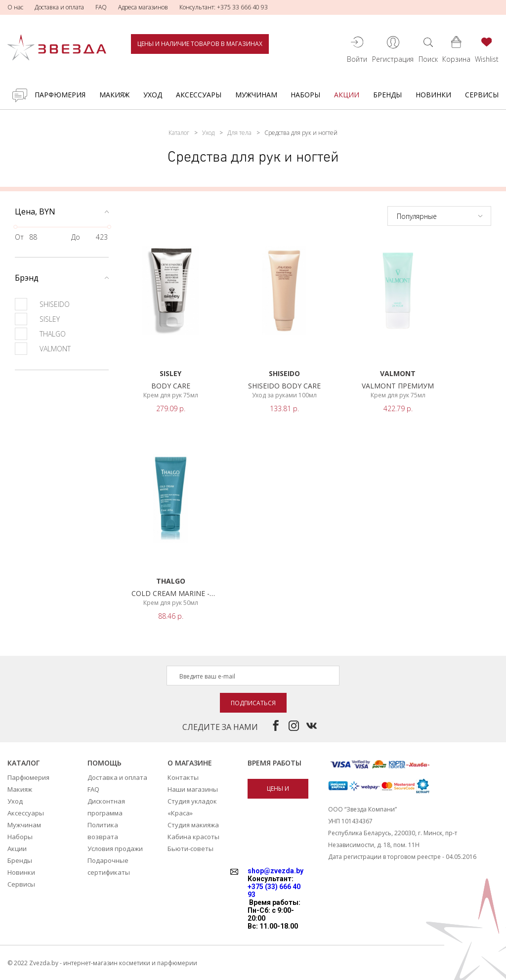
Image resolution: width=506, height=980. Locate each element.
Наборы (305, 95)
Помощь (105, 763)
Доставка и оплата (59, 7)
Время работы (274, 763)
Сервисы (482, 95)
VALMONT (43, 349)
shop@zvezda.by (275, 871)
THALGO (40, 334)
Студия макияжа (193, 825)
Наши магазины (193, 789)
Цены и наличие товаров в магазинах (200, 44)
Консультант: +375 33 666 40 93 (224, 7)
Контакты (183, 777)
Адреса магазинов (143, 7)
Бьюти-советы (190, 849)
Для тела (239, 133)
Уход (153, 95)
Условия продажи (115, 849)
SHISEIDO (42, 304)
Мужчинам (256, 95)
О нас (15, 7)
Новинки (433, 95)
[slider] (15, 227)
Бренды (387, 95)
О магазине (190, 763)
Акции (347, 95)
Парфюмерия (60, 95)
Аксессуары (199, 95)
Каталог (179, 133)
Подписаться (253, 703)
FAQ (101, 7)
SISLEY (37, 319)
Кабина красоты (193, 837)
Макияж (114, 95)
